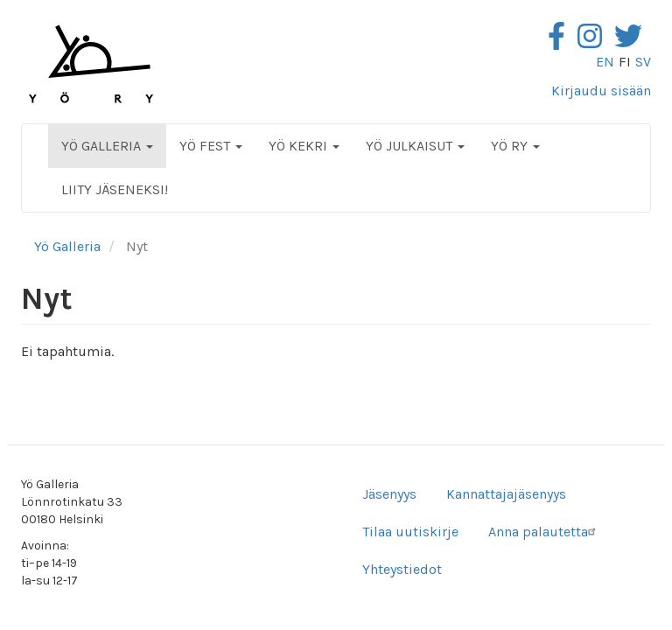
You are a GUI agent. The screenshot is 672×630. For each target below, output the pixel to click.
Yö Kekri (304, 146)
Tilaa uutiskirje (410, 532)
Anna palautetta (544, 532)
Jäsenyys (389, 494)
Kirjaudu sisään (601, 91)
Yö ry (515, 146)
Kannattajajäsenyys (506, 494)
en (605, 62)
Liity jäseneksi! (115, 189)
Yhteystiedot (402, 569)
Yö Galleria (107, 146)
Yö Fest (211, 146)
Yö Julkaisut (415, 146)
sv (643, 62)
